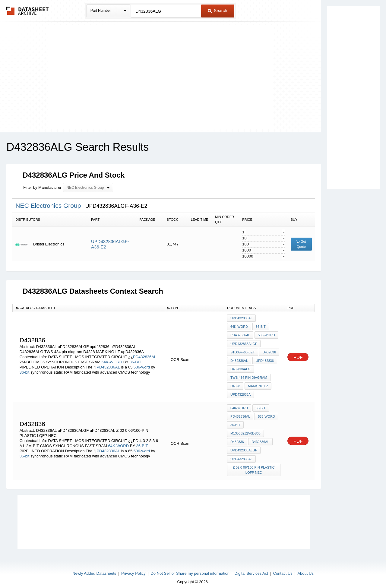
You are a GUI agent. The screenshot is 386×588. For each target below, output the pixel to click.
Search (217, 11)
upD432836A (240, 391)
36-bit (25, 371)
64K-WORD (112, 360)
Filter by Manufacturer (42, 187)
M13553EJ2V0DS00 (245, 429)
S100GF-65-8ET (243, 351)
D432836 (269, 351)
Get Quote (301, 244)
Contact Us (283, 567)
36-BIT (136, 360)
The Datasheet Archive (28, 11)
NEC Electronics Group (49, 205)
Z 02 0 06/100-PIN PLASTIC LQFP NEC (254, 464)
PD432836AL (145, 355)
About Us (305, 567)
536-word (142, 366)
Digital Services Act (251, 567)
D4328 (235, 383)
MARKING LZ (258, 383)
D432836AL (239, 359)
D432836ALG (240, 367)
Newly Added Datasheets (94, 567)
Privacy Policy (133, 567)
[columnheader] (88, 308)
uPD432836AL (241, 318)
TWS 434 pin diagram (249, 375)
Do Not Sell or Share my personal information (190, 567)
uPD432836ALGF (244, 343)
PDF (298, 355)
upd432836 (264, 359)
